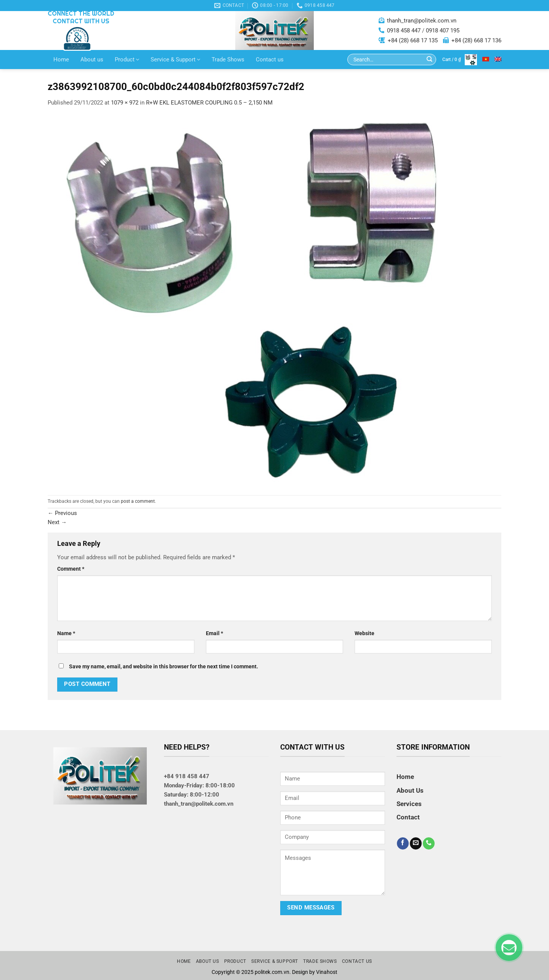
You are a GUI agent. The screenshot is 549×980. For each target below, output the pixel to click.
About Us (410, 790)
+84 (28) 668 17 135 (413, 40)
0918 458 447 (404, 31)
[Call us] (429, 843)
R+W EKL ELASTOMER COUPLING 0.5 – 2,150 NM (209, 103)
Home (61, 60)
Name (66, 633)
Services (409, 804)
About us (92, 60)
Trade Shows (228, 60)
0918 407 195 (443, 31)
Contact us (270, 60)
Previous (62, 513)
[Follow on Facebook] (403, 843)
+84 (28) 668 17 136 (476, 40)
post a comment (138, 501)
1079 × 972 (125, 103)
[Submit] (429, 60)
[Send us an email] (416, 843)
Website (364, 633)
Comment (71, 569)
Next (57, 522)
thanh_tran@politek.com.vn (422, 21)
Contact (408, 817)
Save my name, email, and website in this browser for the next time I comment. (164, 666)
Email (214, 633)
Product (127, 60)
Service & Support (175, 60)
